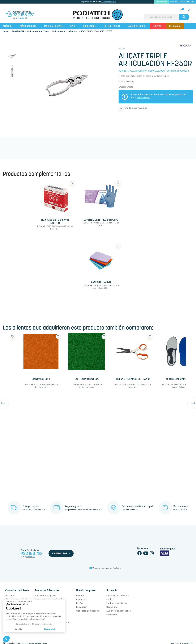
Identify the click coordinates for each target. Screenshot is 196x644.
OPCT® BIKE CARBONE (178, 379)
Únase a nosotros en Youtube (105, 568)
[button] (6, 639)
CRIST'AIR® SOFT (41, 379)
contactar (161, 2)
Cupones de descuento (119, 611)
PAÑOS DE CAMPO (101, 282)
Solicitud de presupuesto (182, 2)
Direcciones (112, 607)
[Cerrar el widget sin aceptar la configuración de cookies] (19, 601)
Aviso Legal (9, 595)
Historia (80, 595)
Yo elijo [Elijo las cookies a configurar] (18, 629)
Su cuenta (112, 591)
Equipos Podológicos (45, 595)
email (22, 18)
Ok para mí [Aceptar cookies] (50, 629)
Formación (82, 607)
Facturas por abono (117, 603)
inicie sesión (144, 97)
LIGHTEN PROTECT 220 (87, 379)
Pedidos (110, 599)
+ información (108, 2)
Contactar (61, 553)
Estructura (82, 599)
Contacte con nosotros (88, 611)
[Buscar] (167, 17)
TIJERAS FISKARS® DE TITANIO (133, 379)
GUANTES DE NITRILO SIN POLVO (101, 220)
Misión (79, 603)
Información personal (118, 595)
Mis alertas (112, 615)
